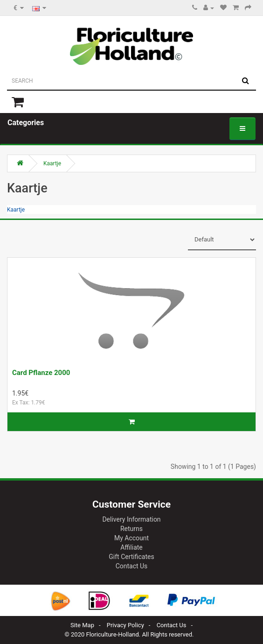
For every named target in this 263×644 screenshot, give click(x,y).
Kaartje (52, 163)
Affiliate (131, 547)
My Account (131, 538)
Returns (131, 529)
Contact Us (132, 566)
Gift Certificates (131, 557)
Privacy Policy (125, 625)
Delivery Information (131, 519)
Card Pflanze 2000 (41, 373)
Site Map (82, 625)
